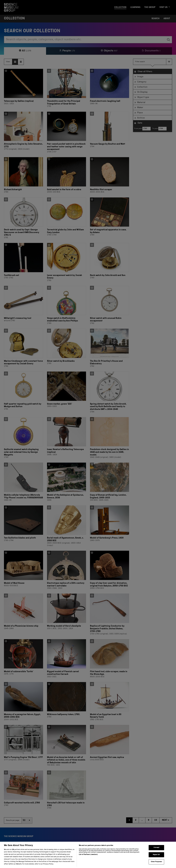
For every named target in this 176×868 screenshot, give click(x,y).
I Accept (156, 852)
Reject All (156, 859)
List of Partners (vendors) (88, 859)
